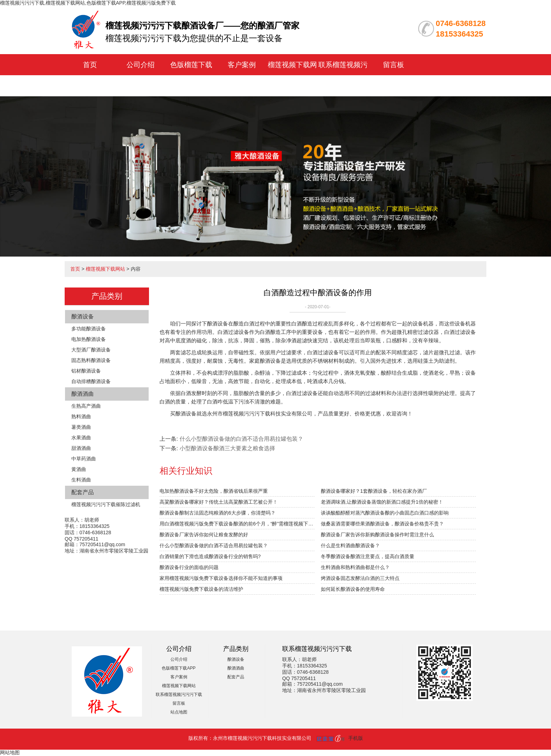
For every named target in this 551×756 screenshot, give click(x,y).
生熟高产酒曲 (86, 406)
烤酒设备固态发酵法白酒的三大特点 (360, 578)
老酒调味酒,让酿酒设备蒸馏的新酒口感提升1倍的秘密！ (382, 502)
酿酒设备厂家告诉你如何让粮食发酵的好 (204, 535)
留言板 (394, 65)
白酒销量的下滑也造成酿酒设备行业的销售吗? (210, 556)
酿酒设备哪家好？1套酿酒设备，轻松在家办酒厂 (374, 491)
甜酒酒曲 (81, 448)
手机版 (356, 738)
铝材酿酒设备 (86, 371)
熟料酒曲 (81, 416)
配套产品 (83, 492)
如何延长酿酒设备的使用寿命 (353, 589)
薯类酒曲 (81, 427)
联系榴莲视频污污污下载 (179, 694)
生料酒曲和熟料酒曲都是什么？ (355, 567)
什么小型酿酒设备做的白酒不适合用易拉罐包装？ (214, 545)
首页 (90, 65)
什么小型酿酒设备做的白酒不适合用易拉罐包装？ (241, 439)
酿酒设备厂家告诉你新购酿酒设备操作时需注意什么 (377, 535)
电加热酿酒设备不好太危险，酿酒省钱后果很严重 (214, 491)
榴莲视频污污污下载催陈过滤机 (106, 504)
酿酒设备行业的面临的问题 (189, 567)
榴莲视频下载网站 (105, 269)
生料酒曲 (81, 480)
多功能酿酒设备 (89, 329)
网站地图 (10, 752)
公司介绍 (141, 65)
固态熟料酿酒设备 (91, 360)
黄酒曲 (79, 469)
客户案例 (242, 65)
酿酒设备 (83, 316)
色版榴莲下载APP (179, 668)
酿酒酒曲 (83, 394)
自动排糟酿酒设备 (91, 381)
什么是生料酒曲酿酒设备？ (350, 545)
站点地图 (179, 712)
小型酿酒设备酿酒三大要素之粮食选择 (227, 448)
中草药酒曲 (84, 459)
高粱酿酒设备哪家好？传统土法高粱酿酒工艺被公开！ (219, 502)
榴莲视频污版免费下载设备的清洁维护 (201, 589)
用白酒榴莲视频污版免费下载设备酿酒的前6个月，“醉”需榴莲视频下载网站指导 (237, 524)
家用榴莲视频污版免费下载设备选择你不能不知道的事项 (221, 578)
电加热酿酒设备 (89, 339)
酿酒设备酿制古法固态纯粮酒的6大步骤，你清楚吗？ (218, 513)
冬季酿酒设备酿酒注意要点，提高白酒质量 (368, 556)
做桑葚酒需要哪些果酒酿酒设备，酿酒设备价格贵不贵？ (382, 524)
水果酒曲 (81, 438)
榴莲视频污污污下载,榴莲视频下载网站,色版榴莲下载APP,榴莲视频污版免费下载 (88, 3)
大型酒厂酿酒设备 (91, 350)
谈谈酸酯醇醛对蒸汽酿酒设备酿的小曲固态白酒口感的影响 (385, 513)
